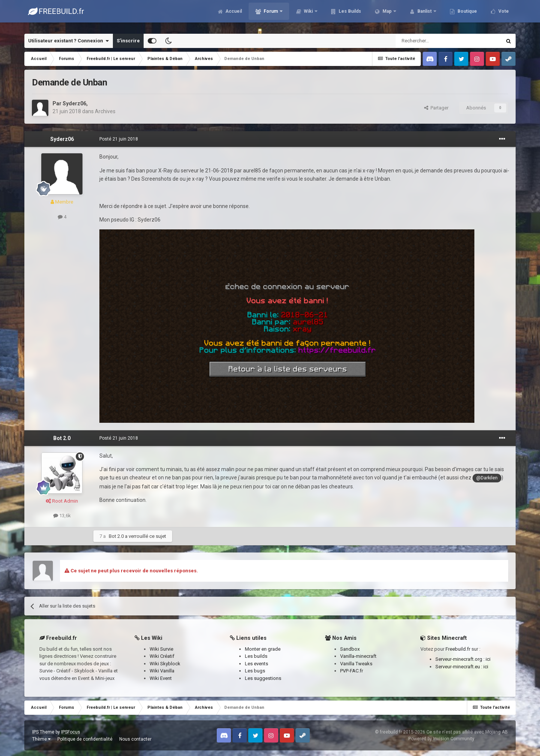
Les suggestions (263, 678)
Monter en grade (263, 649)
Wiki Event (161, 678)
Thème (41, 739)
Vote (503, 15)
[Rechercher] (433, 41)
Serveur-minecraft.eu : (459, 667)
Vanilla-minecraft (358, 656)
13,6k (62, 516)
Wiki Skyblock (165, 664)
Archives (105, 111)
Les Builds (349, 15)
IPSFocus (71, 732)
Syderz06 (74, 103)
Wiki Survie (161, 649)
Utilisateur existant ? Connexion (68, 41)
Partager (436, 108)
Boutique (467, 15)
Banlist (424, 15)
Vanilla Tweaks (356, 664)
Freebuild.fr (458, 649)
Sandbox (350, 649)
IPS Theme (43, 732)
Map (387, 15)
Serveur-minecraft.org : (460, 659)
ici (488, 659)
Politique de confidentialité (85, 739)
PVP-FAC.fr (352, 671)
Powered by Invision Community (441, 739)
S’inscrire (128, 41)
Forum (271, 15)
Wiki (308, 15)
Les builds (256, 656)
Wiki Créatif (162, 656)
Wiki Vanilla (162, 671)
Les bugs (255, 671)
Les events (256, 664)
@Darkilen (487, 478)
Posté (119, 139)
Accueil (233, 15)
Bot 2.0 (62, 438)
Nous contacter (135, 739)
